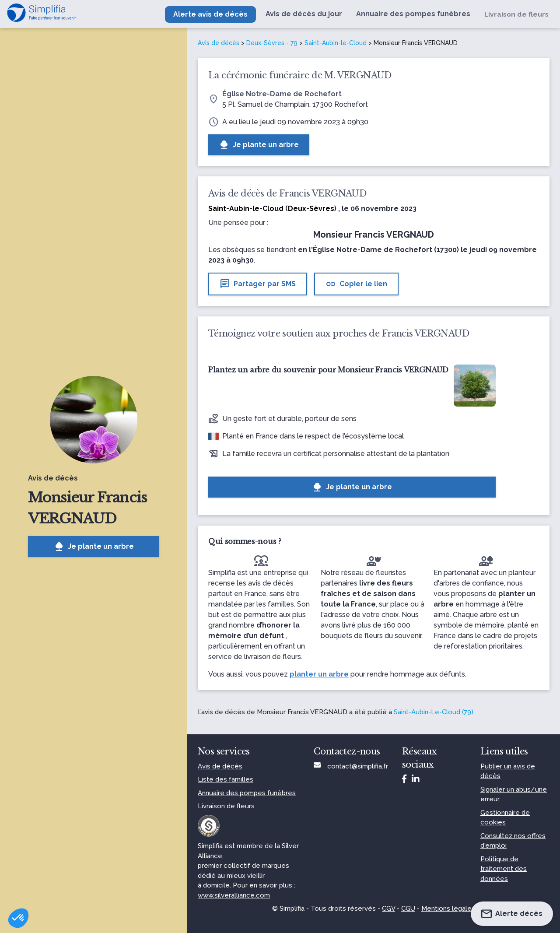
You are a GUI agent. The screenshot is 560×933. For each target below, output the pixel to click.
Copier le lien (356, 284)
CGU (408, 908)
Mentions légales (448, 908)
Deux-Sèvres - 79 (272, 43)
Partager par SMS (258, 284)
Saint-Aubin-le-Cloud (336, 43)
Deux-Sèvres (311, 209)
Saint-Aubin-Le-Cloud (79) (434, 712)
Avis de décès (219, 43)
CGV (388, 908)
